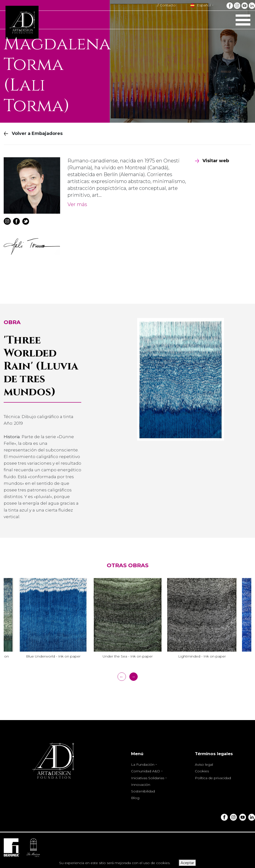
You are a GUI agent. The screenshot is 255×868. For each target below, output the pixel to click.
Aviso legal (204, 764)
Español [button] (201, 5)
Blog (135, 798)
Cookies (202, 771)
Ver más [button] (77, 204)
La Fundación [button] (143, 764)
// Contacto (166, 5)
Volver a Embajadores (33, 133)
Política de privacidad (213, 778)
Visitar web (212, 161)
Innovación (141, 785)
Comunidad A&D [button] (146, 771)
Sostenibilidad (143, 791)
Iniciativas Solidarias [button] (148, 778)
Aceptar (187, 863)
